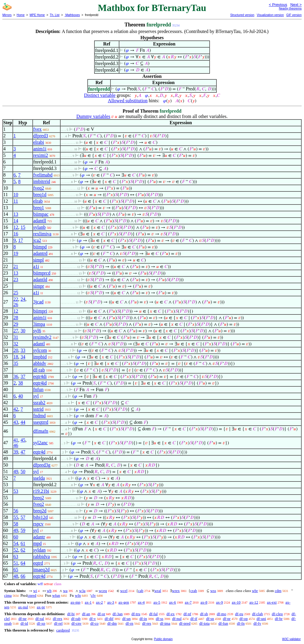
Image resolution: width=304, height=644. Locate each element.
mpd (37, 543)
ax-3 (111, 602)
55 (16, 517)
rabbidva (42, 556)
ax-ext (272, 602)
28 (16, 318)
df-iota (204, 623)
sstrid (38, 409)
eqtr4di (40, 376)
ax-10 (236, 602)
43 (16, 422)
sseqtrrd (41, 422)
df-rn (129, 623)
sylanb (39, 227)
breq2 (39, 498)
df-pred (185, 623)
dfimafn (41, 431)
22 (16, 299)
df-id (24, 623)
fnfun (38, 389)
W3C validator (291, 639)
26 (16, 304)
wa (65, 591)
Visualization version (270, 15)
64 (23, 563)
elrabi (39, 142)
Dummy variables (93, 116)
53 (16, 491)
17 (20, 240)
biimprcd (42, 273)
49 (16, 471)
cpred (32, 595)
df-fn (241, 623)
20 (16, 350)
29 (16, 324)
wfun (56, 595)
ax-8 (204, 602)
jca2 (37, 240)
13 (16, 214)
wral (157, 591)
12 (16, 227)
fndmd (39, 416)
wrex (176, 591)
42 (16, 409)
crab (194, 591)
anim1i (40, 149)
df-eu (239, 614)
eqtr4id (40, 383)
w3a (82, 591)
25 (16, 293)
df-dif (109, 619)
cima (8, 595)
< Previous (278, 5)
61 (23, 543)
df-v (93, 619)
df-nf (187, 614)
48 (16, 576)
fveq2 (39, 188)
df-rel (58, 623)
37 (23, 376)
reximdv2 (42, 337)
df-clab (258, 614)
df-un (126, 619)
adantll (40, 221)
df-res (147, 623)
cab (141, 591)
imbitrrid (42, 181)
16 (16, 234)
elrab (38, 201)
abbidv (40, 363)
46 (16, 445)
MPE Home (37, 15)
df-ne (22, 619)
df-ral (40, 619)
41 (16, 440)
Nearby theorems (290, 8)
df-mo (221, 614)
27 (16, 331)
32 (16, 344)
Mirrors (7, 15)
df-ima (165, 623)
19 (16, 253)
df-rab (39, 370)
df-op (243, 619)
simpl (39, 260)
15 (23, 227)
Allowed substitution (128, 101)
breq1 (39, 208)
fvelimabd (43, 175)
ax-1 (88, 602)
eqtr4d (39, 452)
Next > (296, 5)
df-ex (171, 614)
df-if (194, 619)
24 (23, 299)
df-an (86, 614)
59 (23, 530)
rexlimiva (42, 234)
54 (16, 543)
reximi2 (41, 155)
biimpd (40, 247)
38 (20, 383)
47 (23, 452)
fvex (37, 129)
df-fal (153, 614)
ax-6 (173, 602)
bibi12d (41, 517)
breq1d (40, 195)
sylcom (40, 350)
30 (23, 331)
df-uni (261, 619)
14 (16, 221)
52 (16, 550)
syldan (39, 550)
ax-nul (23, 607)
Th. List (55, 15)
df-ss (160, 619)
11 (16, 201)
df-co (94, 623)
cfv (93, 595)
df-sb (204, 614)
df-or (101, 614)
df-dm (112, 623)
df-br (279, 619)
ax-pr (41, 607)
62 (23, 550)
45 (23, 440)
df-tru (136, 614)
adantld (40, 280)
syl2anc (41, 443)
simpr (39, 286)
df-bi (71, 614)
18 (16, 357)
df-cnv (77, 623)
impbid (40, 357)
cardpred (63, 630)
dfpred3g (42, 465)
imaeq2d (41, 570)
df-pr (227, 619)
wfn (78, 595)
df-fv (257, 623)
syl (36, 396)
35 (16, 363)
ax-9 (220, 602)
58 (16, 524)
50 (23, 471)
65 (16, 570)
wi (35, 591)
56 (16, 511)
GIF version (294, 15)
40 (20, 396)
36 (16, 376)
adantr (39, 537)
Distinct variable (100, 95)
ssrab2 (39, 403)
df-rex (58, 619)
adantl (39, 344)
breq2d (40, 511)
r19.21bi (41, 491)
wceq (103, 591)
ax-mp (76, 602)
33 (23, 350)
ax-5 (157, 602)
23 (16, 280)
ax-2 (99, 602)
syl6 (37, 331)
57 (23, 517)
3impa (39, 324)
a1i (36, 266)
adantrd (40, 253)
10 (16, 195)
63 (16, 556)
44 (23, 422)
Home (21, 15)
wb (49, 591)
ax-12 (254, 602)
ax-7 (188, 602)
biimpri (40, 311)
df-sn (210, 619)
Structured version (242, 15)
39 (16, 452)
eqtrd (38, 563)
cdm (278, 591)
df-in (143, 619)
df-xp (41, 623)
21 (16, 266)
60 (16, 537)
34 (23, 357)
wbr (255, 591)
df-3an (118, 614)
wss (213, 591)
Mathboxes (72, 15)
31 (16, 337)
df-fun (223, 623)
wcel (124, 591)
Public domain (163, 639)
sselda (39, 478)
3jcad (38, 302)
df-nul (177, 619)
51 (16, 563)
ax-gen (124, 602)
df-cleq (277, 614)
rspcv (38, 524)
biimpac (41, 214)
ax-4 (141, 602)
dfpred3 (41, 136)
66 (23, 576)
